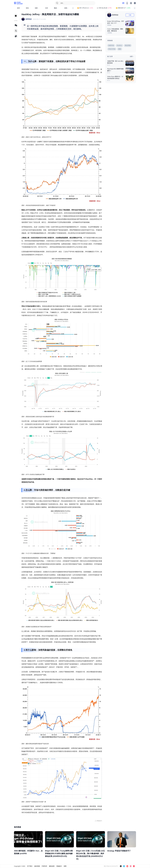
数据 (56, 8)
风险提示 (59, 866)
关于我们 (30, 866)
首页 (18, 8)
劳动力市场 (112, 49)
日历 (47, 8)
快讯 (27, 8)
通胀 (120, 49)
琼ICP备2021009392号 (111, 866)
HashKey (119, 45)
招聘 (65, 866)
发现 (66, 8)
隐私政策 (52, 866)
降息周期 (128, 45)
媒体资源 (37, 866)
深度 (37, 8)
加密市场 (111, 45)
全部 (132, 56)
